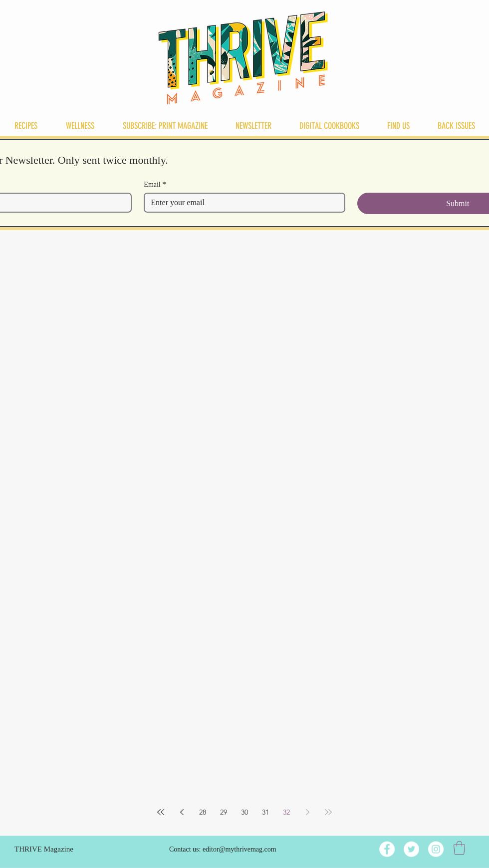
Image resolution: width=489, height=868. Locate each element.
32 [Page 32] (286, 812)
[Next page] (307, 812)
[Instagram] (436, 849)
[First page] (161, 812)
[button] (459, 848)
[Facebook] (387, 849)
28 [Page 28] (203, 812)
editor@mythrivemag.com (240, 849)
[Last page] (328, 812)
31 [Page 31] (265, 812)
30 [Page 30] (244, 812)
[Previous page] (182, 812)
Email (155, 184)
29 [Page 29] (224, 812)
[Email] (241, 203)
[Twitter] (411, 849)
